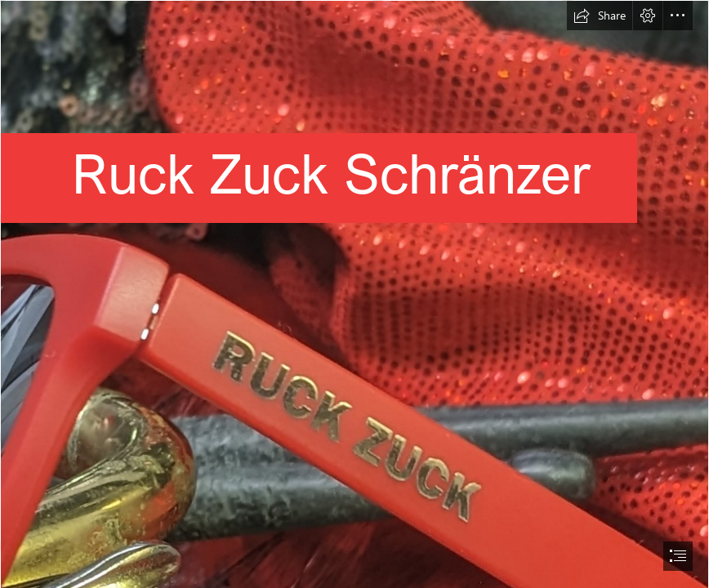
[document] (354, 294)
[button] (600, 16)
